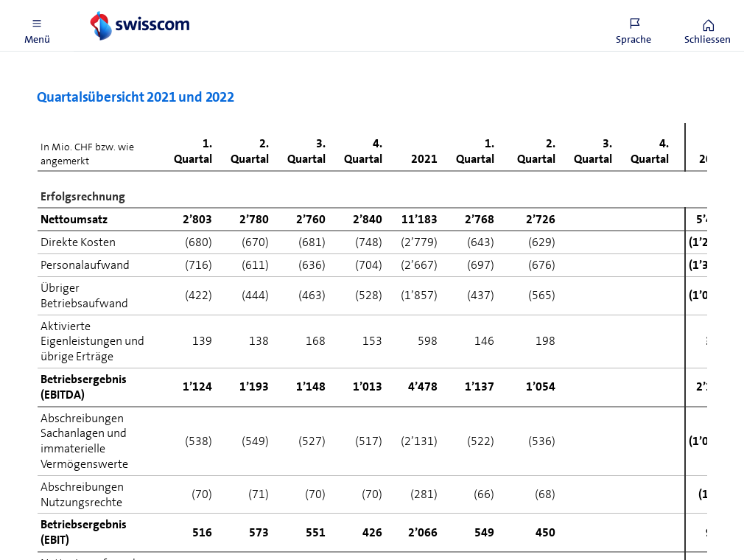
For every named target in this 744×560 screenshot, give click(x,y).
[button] (37, 26)
